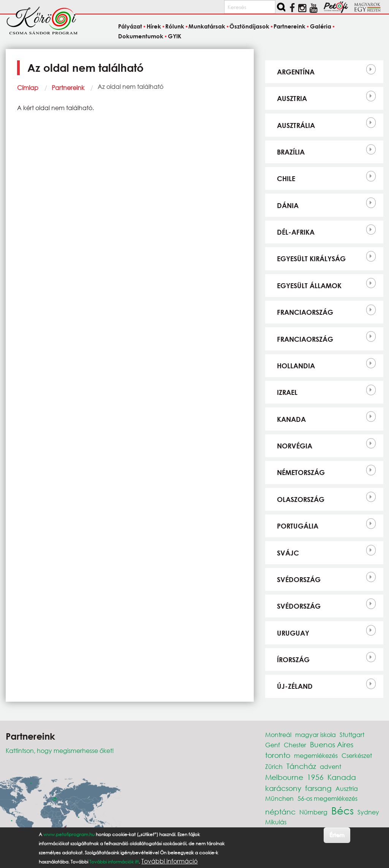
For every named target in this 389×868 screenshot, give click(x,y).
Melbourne (284, 777)
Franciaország (305, 312)
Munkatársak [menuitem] (207, 27)
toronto (278, 755)
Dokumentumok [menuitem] (141, 36)
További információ (169, 861)
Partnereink (68, 88)
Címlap (28, 88)
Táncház (301, 766)
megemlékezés (316, 755)
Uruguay (293, 633)
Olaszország (301, 499)
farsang (318, 788)
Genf (273, 745)
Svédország (299, 579)
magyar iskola (315, 735)
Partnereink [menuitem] (289, 27)
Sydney (368, 812)
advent (330, 766)
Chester (295, 745)
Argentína (296, 72)
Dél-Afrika (296, 232)
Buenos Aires (332, 744)
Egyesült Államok (309, 286)
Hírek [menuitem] (154, 27)
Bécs (342, 810)
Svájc (288, 553)
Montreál (278, 735)
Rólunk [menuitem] (175, 27)
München (279, 798)
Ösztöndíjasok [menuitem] (249, 27)
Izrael (287, 392)
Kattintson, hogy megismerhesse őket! (60, 750)
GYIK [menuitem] (175, 36)
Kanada (291, 419)
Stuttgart (352, 735)
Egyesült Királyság (311, 259)
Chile (286, 178)
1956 (315, 777)
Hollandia (296, 366)
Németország (301, 472)
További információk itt (114, 862)
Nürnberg (313, 812)
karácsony (283, 788)
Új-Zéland (295, 686)
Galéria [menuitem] (321, 27)
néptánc (280, 812)
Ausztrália (296, 125)
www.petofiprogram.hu (69, 834)
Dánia (288, 205)
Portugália (298, 526)
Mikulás (276, 822)
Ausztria (292, 98)
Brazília (291, 152)
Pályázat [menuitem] (130, 27)
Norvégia (295, 446)
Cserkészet (357, 755)
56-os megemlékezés (327, 798)
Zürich (274, 766)
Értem (337, 835)
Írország (293, 660)
